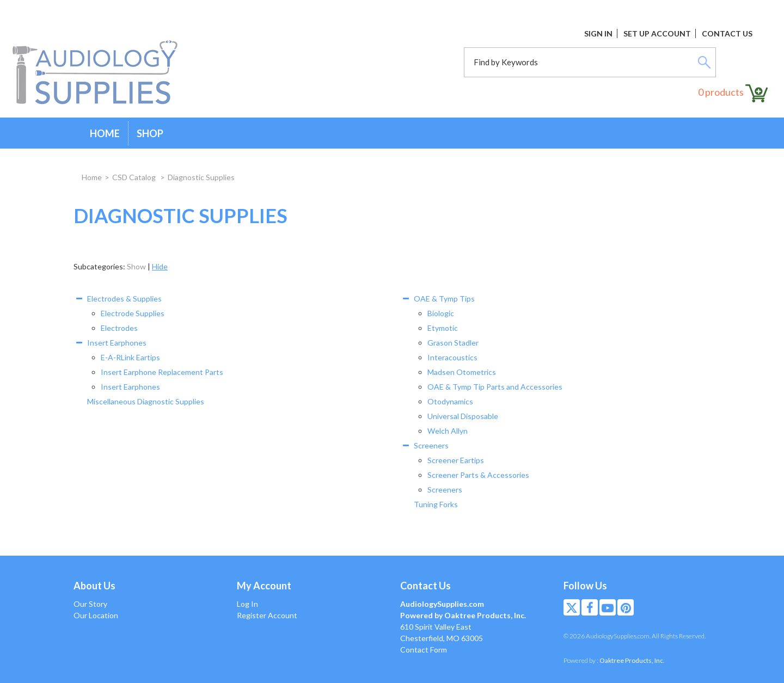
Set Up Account (657, 33)
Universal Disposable (463, 416)
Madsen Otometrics (462, 372)
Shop (150, 133)
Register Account (267, 615)
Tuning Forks (436, 504)
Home (105, 133)
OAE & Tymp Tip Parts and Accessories (495, 387)
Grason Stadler (453, 343)
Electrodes (119, 328)
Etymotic (443, 328)
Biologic (441, 313)
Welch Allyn (448, 431)
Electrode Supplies (133, 313)
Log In (247, 604)
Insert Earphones (117, 343)
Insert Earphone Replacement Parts (162, 372)
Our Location (96, 615)
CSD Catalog (135, 177)
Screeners (431, 445)
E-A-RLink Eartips (130, 357)
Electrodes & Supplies (124, 299)
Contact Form (424, 650)
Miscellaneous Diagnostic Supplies (146, 401)
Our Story (90, 604)
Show (136, 266)
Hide (160, 266)
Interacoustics (452, 357)
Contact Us (727, 33)
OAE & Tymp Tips (444, 299)
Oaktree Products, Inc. (632, 660)
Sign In (598, 33)
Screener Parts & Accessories (478, 475)
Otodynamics (450, 401)
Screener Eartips (456, 460)
